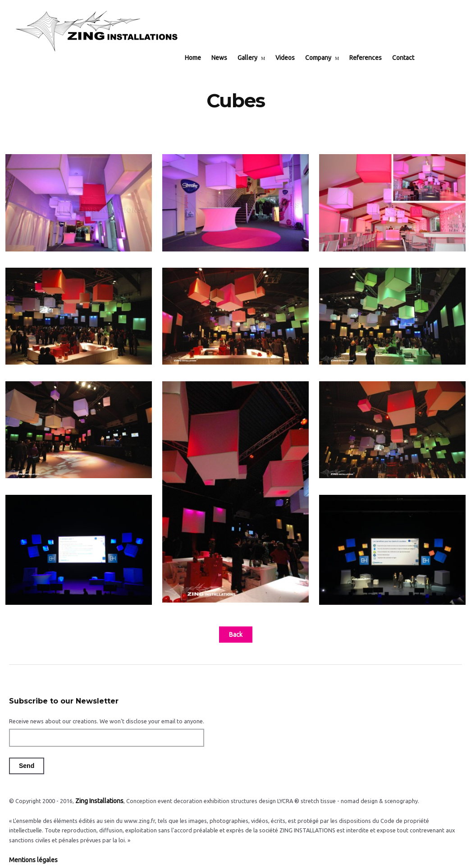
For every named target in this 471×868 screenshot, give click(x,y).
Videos (292, 28)
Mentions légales (31, 852)
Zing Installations (97, 794)
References (372, 28)
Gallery (254, 28)
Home (200, 28)
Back (236, 628)
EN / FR (441, 28)
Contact (410, 28)
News (226, 28)
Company (325, 28)
